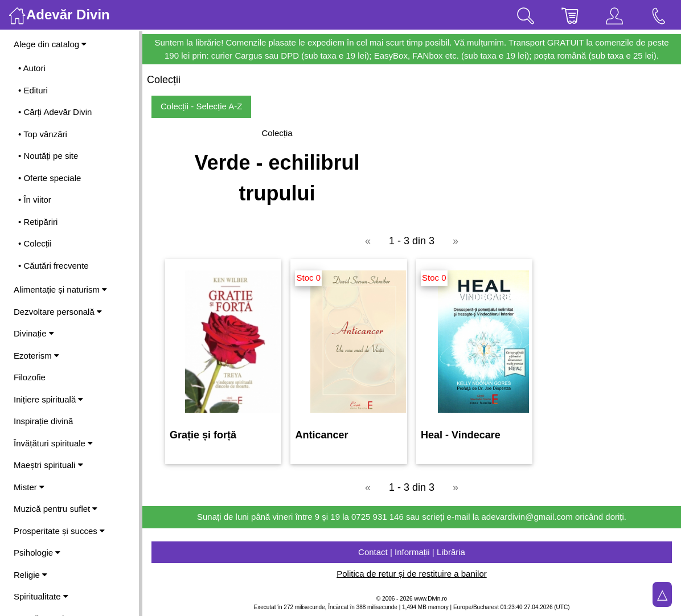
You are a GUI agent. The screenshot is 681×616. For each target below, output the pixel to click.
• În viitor (35, 200)
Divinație (34, 333)
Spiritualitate (41, 596)
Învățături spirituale (53, 443)
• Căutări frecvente (54, 266)
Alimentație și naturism (60, 289)
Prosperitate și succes (59, 531)
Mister (29, 487)
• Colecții (35, 243)
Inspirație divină (43, 421)
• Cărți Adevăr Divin (55, 112)
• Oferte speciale (50, 178)
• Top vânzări (43, 134)
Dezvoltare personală (58, 312)
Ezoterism (36, 356)
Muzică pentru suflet (56, 509)
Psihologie (37, 553)
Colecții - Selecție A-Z (201, 106)
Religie (30, 575)
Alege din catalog (50, 44)
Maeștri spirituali (48, 465)
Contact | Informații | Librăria (412, 552)
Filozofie (30, 377)
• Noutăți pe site (48, 156)
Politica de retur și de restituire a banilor (411, 574)
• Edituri (33, 90)
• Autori (32, 68)
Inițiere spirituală (48, 399)
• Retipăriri (38, 222)
